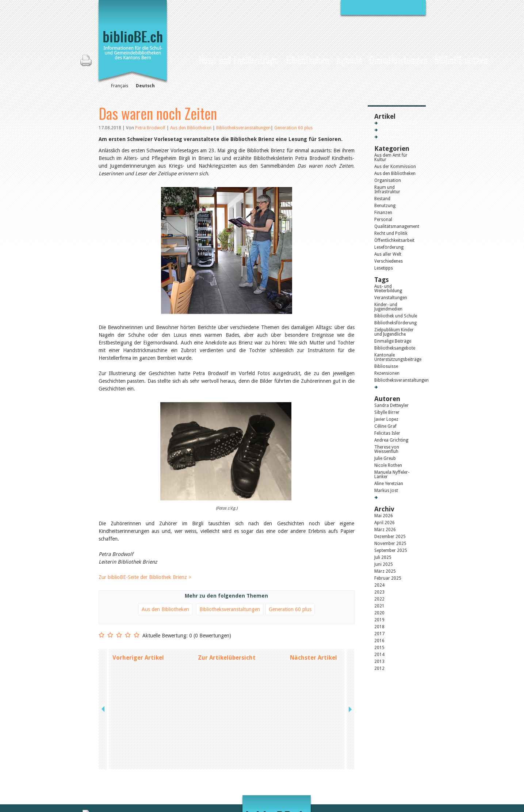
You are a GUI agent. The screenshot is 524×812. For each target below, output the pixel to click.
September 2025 (391, 550)
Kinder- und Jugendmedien (388, 307)
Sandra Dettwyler (391, 405)
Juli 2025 (383, 557)
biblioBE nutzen (461, 60)
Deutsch (145, 86)
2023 (379, 592)
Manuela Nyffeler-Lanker (392, 474)
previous (104, 658)
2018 (379, 627)
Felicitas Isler (387, 433)
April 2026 (385, 523)
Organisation (388, 180)
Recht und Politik (391, 233)
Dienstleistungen (398, 60)
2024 (379, 585)
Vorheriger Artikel (138, 658)
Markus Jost (386, 491)
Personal (383, 220)
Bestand (382, 199)
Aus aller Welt (388, 254)
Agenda (349, 60)
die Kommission (131, 765)
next (349, 658)
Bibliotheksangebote (395, 348)
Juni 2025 (384, 564)
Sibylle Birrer (387, 412)
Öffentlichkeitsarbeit (394, 240)
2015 (379, 648)
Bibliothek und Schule (396, 316)
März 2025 (385, 571)
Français (120, 86)
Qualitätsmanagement (397, 226)
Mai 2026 (384, 516)
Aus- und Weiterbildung (388, 289)
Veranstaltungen (391, 298)
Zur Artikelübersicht (227, 658)
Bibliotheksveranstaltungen (243, 128)
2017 (379, 634)
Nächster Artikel (313, 658)
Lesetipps (384, 268)
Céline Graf (385, 426)
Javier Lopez (386, 419)
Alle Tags (388, 387)
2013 (379, 662)
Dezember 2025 (390, 537)
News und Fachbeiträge (239, 60)
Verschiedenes (389, 261)
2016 (379, 641)
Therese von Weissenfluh (387, 449)
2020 (379, 613)
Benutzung (385, 206)
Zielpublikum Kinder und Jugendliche (394, 332)
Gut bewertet (391, 137)
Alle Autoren (391, 498)
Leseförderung (389, 247)
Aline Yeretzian (389, 484)
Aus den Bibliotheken (191, 128)
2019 (379, 620)
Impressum (346, 765)
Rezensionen (387, 373)
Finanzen (383, 213)
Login (340, 780)
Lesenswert (390, 130)
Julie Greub (385, 458)
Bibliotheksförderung (395, 323)
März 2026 (385, 530)
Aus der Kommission (395, 167)
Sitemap (343, 772)
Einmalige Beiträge (393, 341)
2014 (379, 655)
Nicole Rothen (388, 465)
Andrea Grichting (391, 440)
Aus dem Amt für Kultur (391, 157)
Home (188, 59)
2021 (379, 606)
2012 (379, 668)
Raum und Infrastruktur (387, 190)
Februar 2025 (388, 578)
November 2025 (390, 544)
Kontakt (343, 757)
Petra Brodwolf (150, 128)
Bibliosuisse (386, 366)
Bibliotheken (307, 60)
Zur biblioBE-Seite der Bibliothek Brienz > (145, 577)
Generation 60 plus (293, 128)
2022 (379, 599)
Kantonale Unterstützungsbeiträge (397, 357)
